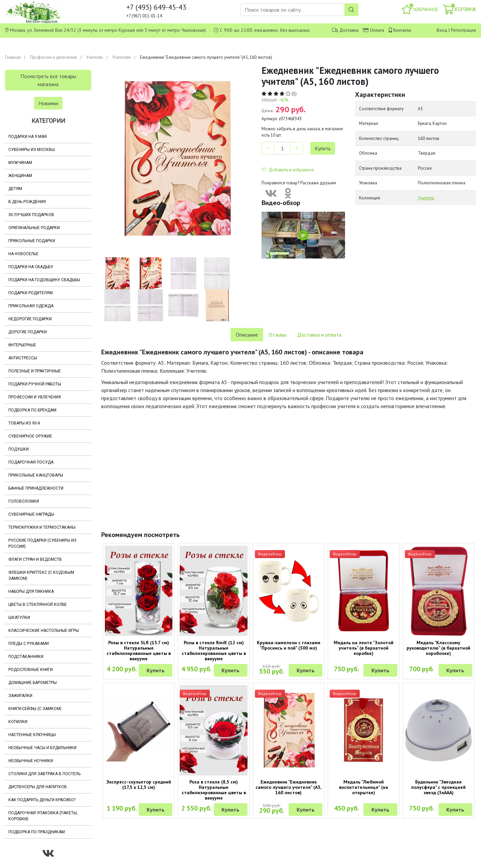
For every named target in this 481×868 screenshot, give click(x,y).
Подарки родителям (31, 293)
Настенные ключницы (32, 735)
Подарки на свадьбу (31, 267)
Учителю (95, 57)
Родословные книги (31, 670)
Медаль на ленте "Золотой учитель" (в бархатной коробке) (364, 648)
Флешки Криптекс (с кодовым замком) (41, 575)
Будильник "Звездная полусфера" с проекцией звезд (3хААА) (438, 787)
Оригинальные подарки (34, 228)
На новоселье (23, 254)
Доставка (349, 30)
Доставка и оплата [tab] (319, 335)
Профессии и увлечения (53, 57)
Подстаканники (26, 657)
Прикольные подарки (32, 241)
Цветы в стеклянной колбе (38, 604)
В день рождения (27, 202)
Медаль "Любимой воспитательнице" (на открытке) (364, 787)
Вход (442, 30)
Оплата (377, 30)
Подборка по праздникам (37, 832)
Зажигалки (20, 696)
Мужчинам (20, 163)
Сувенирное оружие (30, 436)
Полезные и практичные (35, 371)
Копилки (18, 722)
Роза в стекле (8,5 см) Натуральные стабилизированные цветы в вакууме (214, 790)
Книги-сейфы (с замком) (35, 709)
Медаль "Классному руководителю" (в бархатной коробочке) (438, 648)
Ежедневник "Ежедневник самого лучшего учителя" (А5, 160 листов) (288, 787)
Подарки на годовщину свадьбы (44, 280)
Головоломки (24, 501)
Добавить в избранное (288, 170)
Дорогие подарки (28, 332)
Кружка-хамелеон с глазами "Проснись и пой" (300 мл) (289, 645)
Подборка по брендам (32, 410)
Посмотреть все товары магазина (48, 80)
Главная (13, 57)
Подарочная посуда (31, 462)
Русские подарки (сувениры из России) (42, 543)
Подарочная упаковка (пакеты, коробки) (43, 816)
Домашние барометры (33, 683)
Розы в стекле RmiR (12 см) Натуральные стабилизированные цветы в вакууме (214, 651)
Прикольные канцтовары (36, 475)
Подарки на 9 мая (28, 137)
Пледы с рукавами (29, 644)
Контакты (402, 30)
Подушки (19, 449)
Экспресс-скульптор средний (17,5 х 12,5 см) (139, 785)
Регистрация (463, 30)
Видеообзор (270, 554)
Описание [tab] (247, 335)
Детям (15, 189)
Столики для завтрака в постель (44, 774)
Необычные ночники (31, 761)
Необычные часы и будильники (42, 748)
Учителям (121, 57)
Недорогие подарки (30, 319)
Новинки (48, 103)
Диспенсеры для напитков (38, 787)
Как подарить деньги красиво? (42, 800)
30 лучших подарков (31, 215)
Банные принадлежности (36, 488)
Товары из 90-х (24, 423)
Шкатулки (19, 618)
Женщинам (20, 176)
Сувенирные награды (31, 514)
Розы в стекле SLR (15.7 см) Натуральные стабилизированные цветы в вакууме (139, 651)
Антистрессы (23, 358)
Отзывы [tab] (278, 335)
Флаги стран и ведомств (35, 559)
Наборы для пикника (31, 591)
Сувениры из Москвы (32, 150)
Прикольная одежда (31, 306)
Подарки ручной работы (35, 384)
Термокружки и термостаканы (42, 527)
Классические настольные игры (44, 631)
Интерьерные (22, 345)
